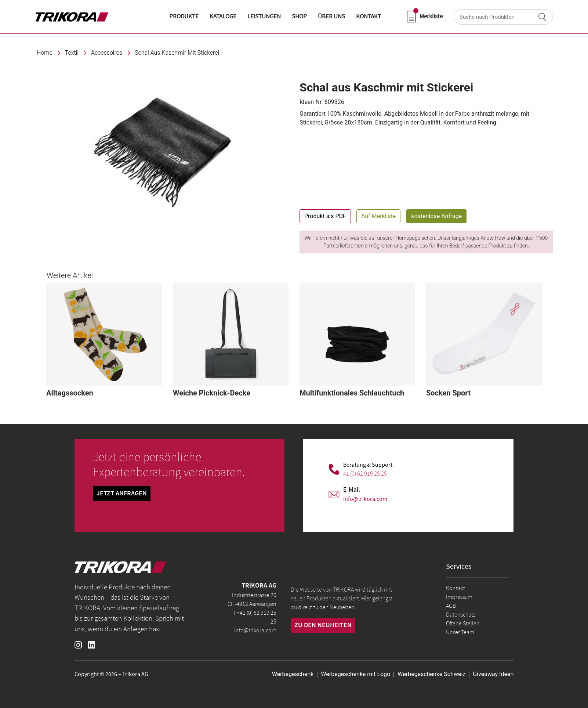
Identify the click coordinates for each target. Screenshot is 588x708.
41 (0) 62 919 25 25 (365, 474)
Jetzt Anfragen (122, 494)
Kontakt (455, 588)
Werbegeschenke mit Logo (355, 674)
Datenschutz (461, 615)
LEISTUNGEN (264, 17)
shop (299, 17)
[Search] (503, 17)
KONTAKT (369, 17)
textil (72, 53)
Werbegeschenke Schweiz (431, 674)
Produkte (184, 17)
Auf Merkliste (378, 216)
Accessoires (107, 53)
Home (45, 53)
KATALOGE (223, 17)
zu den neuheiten (323, 625)
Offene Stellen (463, 624)
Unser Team (460, 632)
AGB (451, 606)
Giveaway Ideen (493, 674)
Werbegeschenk (293, 674)
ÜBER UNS (331, 17)
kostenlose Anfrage (436, 216)
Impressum (459, 597)
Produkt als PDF (325, 216)
